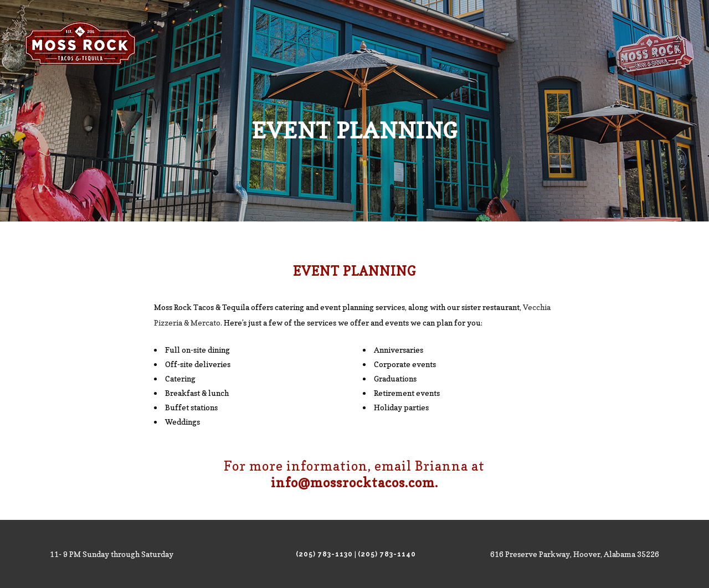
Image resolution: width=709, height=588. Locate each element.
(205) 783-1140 (387, 554)
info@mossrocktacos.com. (354, 483)
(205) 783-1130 (324, 554)
